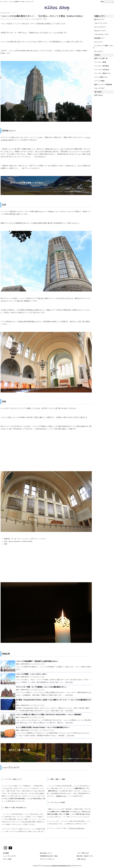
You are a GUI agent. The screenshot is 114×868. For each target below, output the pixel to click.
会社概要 (6, 853)
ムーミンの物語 (99, 81)
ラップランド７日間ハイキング (103, 47)
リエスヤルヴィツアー (101, 34)
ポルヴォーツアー (99, 31)
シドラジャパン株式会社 (50, 866)
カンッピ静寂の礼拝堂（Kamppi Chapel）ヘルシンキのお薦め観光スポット (43, 727)
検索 (102, 2)
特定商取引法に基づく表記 (49, 856)
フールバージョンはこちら (76, 828)
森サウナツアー (99, 19)
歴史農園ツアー (99, 38)
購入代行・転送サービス (85, 856)
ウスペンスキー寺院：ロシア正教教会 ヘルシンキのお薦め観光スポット (41, 687)
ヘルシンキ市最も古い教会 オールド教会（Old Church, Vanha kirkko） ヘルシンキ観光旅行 (49, 715)
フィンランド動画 (99, 62)
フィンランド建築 (33, 730)
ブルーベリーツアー (100, 23)
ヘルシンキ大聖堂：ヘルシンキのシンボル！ (32, 674)
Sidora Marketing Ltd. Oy (64, 866)
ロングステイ (98, 51)
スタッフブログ (99, 88)
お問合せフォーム (61, 796)
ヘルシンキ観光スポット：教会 (39, 19)
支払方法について (46, 853)
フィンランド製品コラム (102, 73)
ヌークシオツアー (99, 27)
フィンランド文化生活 (101, 70)
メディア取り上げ (83, 853)
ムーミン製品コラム (100, 77)
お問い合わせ (98, 95)
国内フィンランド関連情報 (102, 84)
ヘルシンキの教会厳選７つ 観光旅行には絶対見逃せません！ (37, 661)
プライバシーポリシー (47, 859)
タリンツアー (98, 42)
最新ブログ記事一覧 (100, 58)
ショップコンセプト (9, 856)
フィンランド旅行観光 (101, 66)
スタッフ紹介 (7, 859)
